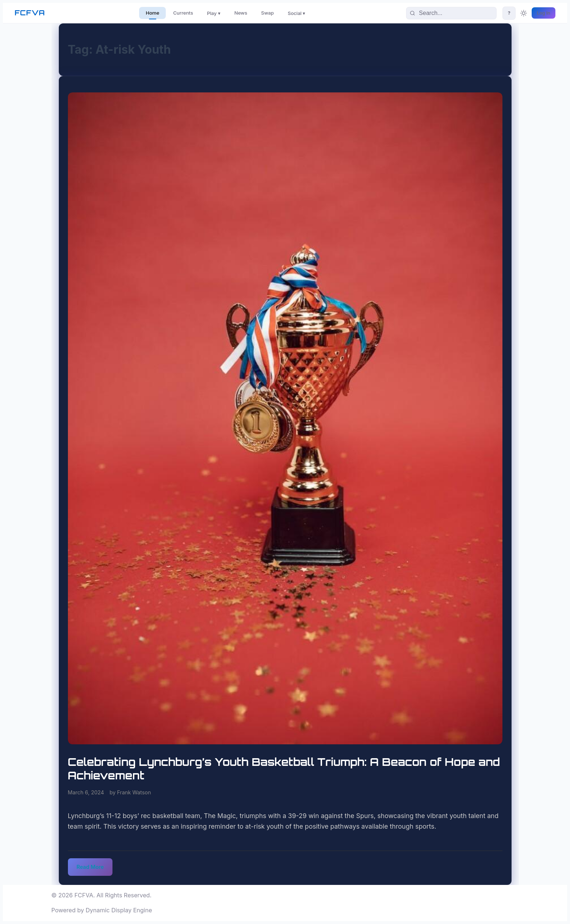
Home (152, 13)
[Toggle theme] (524, 13)
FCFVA (30, 13)
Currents (183, 13)
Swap (267, 13)
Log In (544, 13)
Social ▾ (297, 13)
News (241, 13)
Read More (90, 867)
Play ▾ (214, 13)
